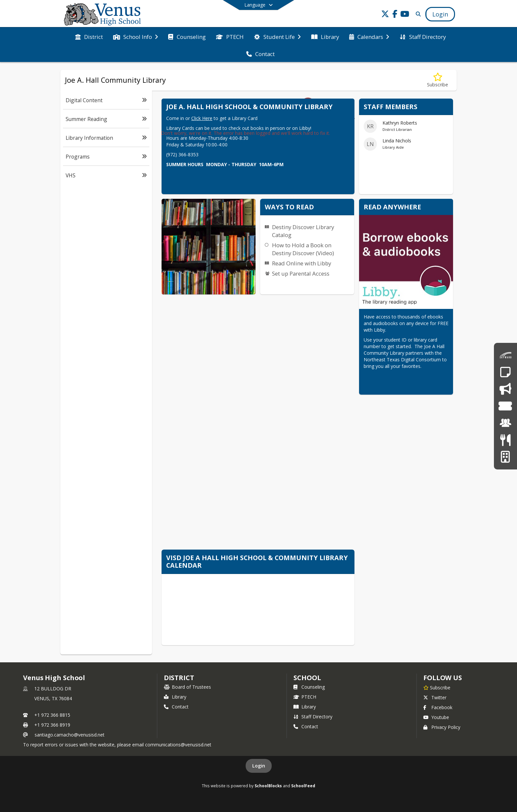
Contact (176, 707)
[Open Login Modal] (440, 14)
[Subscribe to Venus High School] (437, 687)
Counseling (309, 687)
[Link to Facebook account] (395, 15)
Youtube (436, 717)
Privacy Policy (442, 727)
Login (259, 766)
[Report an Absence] (505, 372)
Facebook (438, 707)
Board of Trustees (187, 687)
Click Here (202, 118)
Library (175, 697)
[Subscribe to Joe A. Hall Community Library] (438, 80)
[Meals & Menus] (505, 440)
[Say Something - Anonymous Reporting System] (505, 389)
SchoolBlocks (268, 786)
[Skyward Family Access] (505, 355)
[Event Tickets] (505, 406)
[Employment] (505, 423)
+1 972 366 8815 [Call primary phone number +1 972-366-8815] (52, 715)
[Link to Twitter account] (385, 15)
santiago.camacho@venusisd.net (70, 735)
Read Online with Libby (302, 263)
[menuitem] (89, 36)
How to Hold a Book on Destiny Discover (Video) (303, 249)
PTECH (305, 697)
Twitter (435, 697)
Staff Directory (313, 717)
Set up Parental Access (301, 273)
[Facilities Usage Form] (505, 457)
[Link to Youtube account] (405, 15)
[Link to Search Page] (417, 14)
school (307, 678)
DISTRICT (179, 678)
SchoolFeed (303, 786)
